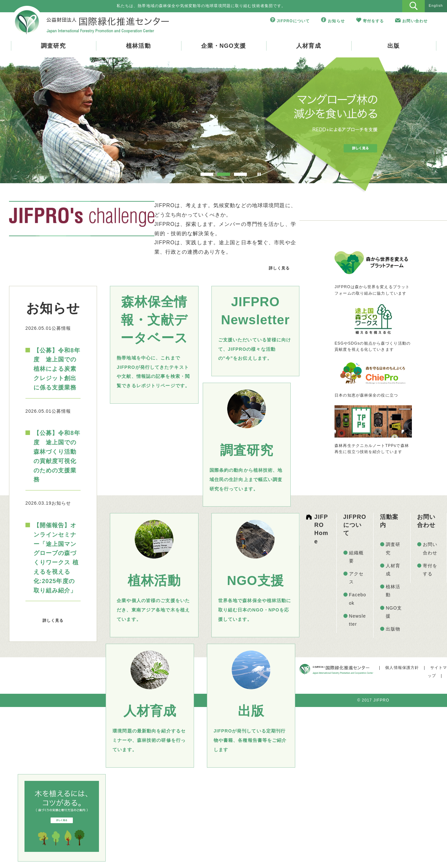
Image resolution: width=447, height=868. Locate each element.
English (436, 5)
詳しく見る (279, 268)
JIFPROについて (293, 21)
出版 (394, 46)
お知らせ (336, 21)
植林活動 (138, 46)
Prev (25, 123)
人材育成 (308, 46)
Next (422, 123)
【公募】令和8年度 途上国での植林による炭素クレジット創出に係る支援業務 (57, 369)
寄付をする (374, 21)
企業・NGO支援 (224, 46)
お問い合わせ (415, 21)
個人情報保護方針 (402, 668)
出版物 (393, 629)
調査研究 (53, 46)
